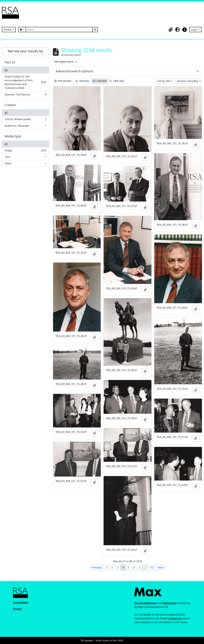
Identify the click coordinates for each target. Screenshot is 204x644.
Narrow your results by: (26, 51)
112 (152, 568)
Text (25, 158)
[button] (171, 30)
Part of (10, 62)
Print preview (63, 81)
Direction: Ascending (188, 81)
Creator (10, 105)
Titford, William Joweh (25, 120)
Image (25, 151)
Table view (117, 81)
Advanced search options (75, 71)
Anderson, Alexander (25, 126)
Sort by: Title (164, 81)
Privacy (18, 609)
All (6, 70)
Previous (97, 568)
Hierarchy (82, 81)
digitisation (169, 603)
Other (25, 164)
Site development (145, 603)
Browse (8, 30)
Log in (194, 30)
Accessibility (21, 602)
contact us (175, 618)
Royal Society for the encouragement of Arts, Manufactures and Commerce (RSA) (25, 82)
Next (161, 568)
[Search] (59, 30)
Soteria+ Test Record (25, 95)
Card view (100, 81)
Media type (13, 136)
